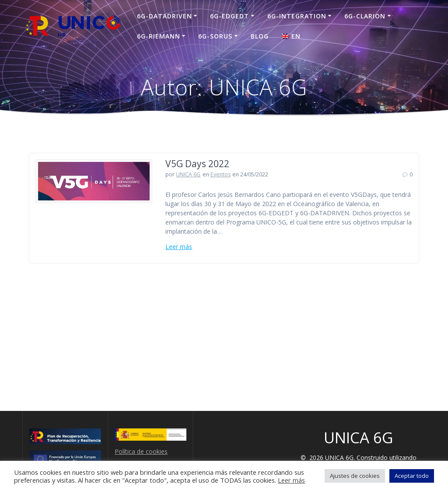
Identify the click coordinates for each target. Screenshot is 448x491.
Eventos (220, 174)
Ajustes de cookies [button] (355, 476)
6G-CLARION (365, 16)
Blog (260, 36)
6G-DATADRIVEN (164, 16)
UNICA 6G (188, 174)
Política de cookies (141, 451)
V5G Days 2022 (197, 164)
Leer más (179, 247)
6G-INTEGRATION (297, 16)
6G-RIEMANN (159, 36)
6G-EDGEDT (229, 16)
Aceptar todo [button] (412, 476)
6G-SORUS (215, 36)
